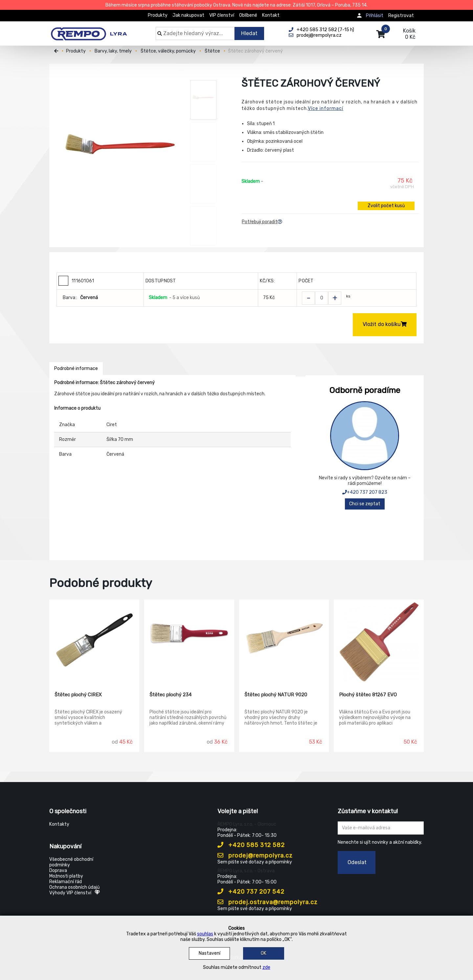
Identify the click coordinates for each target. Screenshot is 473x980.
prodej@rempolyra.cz (255, 856)
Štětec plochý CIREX (78, 695)
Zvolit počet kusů (386, 206)
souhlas (205, 934)
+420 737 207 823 (365, 492)
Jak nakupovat (188, 15)
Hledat (249, 33)
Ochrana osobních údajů (74, 887)
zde (266, 967)
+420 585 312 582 (251, 845)
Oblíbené (248, 15)
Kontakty (59, 824)
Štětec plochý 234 (170, 695)
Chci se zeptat (365, 504)
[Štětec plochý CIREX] (94, 641)
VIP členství (222, 15)
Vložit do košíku (385, 324)
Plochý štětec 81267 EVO (368, 695)
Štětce (212, 51)
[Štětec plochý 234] (189, 641)
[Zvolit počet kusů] (322, 298)
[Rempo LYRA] (89, 30)
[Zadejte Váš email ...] (381, 828)
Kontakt (271, 15)
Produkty (158, 15)
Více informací (326, 109)
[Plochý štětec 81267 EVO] (379, 641)
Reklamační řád (66, 882)
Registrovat (401, 16)
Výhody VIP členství (75, 893)
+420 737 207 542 (251, 892)
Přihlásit (375, 16)
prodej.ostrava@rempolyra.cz (268, 902)
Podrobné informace (76, 369)
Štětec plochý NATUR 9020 (276, 695)
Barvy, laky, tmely (113, 51)
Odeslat (357, 862)
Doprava (58, 871)
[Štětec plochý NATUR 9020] (284, 641)
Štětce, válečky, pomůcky (168, 51)
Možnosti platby (66, 876)
